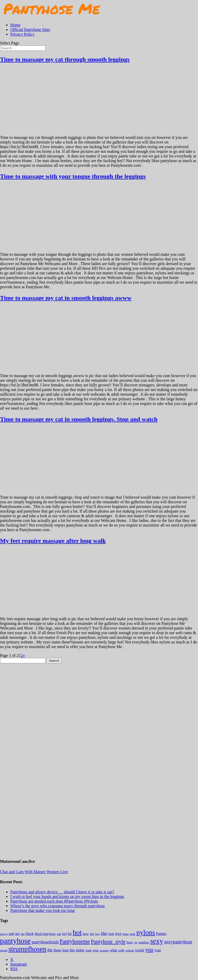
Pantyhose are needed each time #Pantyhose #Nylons (54, 901)
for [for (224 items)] (70, 934)
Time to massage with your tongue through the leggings (73, 176)
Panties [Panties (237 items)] (161, 934)
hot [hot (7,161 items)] (77, 933)
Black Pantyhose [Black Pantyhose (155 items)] (45, 934)
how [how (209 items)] (86, 934)
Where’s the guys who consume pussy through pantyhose (58, 906)
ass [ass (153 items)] (23, 934)
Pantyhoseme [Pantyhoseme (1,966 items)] (75, 941)
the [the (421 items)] (50, 950)
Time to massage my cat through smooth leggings (65, 59)
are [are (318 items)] (17, 934)
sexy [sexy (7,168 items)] (157, 941)
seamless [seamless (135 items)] (144, 942)
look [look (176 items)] (111, 934)
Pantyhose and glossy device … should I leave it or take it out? (62, 892)
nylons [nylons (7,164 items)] (146, 933)
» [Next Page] (24, 655)
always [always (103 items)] (4, 934)
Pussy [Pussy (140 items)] (130, 942)
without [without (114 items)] (130, 950)
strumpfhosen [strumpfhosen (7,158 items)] (27, 949)
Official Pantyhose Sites (30, 30)
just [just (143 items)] (92, 934)
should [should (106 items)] (4, 950)
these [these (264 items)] (57, 950)
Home (15, 25)
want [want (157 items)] (88, 950)
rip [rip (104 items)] (136, 942)
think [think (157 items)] (65, 950)
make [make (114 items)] (126, 934)
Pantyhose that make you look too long (43, 910)
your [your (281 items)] (158, 950)
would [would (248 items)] (140, 950)
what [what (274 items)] (113, 950)
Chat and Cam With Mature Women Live (34, 872)
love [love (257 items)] (118, 934)
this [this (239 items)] (72, 950)
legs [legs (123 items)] (97, 934)
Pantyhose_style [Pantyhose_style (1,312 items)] (108, 942)
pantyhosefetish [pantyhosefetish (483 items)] (45, 942)
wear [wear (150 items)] (96, 950)
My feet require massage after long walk (53, 541)
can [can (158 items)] (59, 934)
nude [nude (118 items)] (133, 934)
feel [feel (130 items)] (64, 934)
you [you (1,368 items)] (149, 950)
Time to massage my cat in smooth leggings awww (66, 298)
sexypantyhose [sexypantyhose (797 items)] (178, 942)
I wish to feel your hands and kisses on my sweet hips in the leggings (67, 897)
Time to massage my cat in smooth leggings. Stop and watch (79, 419)
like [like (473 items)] (104, 933)
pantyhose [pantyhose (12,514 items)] (15, 941)
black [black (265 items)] (30, 934)
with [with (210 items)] (121, 950)
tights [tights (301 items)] (80, 950)
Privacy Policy (22, 34)
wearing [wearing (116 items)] (104, 950)
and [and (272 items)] (11, 934)
